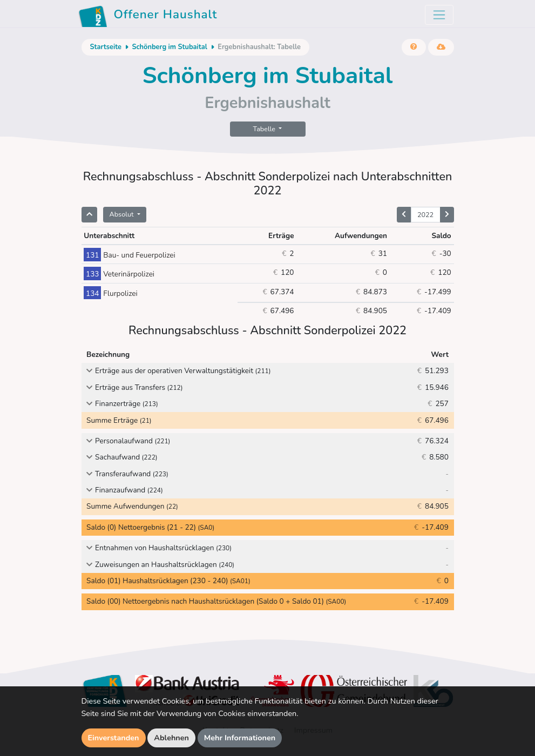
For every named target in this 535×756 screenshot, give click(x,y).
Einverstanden (114, 738)
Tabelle (265, 129)
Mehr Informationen (240, 738)
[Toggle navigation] (439, 15)
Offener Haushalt (148, 16)
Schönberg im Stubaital (169, 47)
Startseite (106, 47)
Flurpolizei (110, 293)
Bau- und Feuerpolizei (129, 255)
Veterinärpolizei (119, 274)
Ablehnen (171, 738)
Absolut (123, 214)
